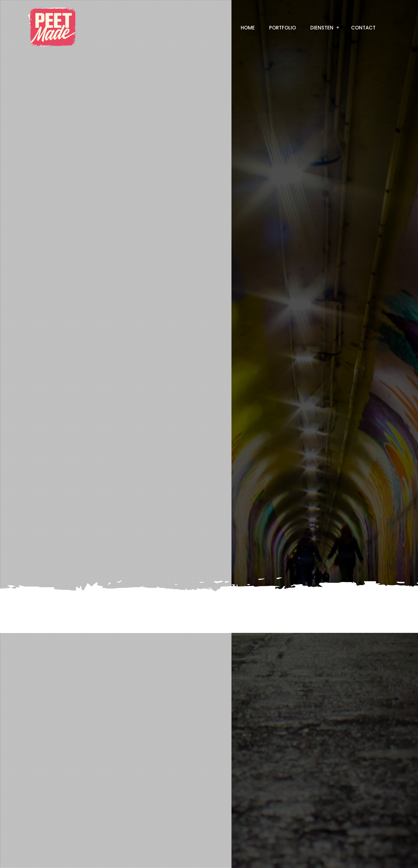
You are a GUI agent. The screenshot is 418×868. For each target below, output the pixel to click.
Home (248, 28)
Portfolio (282, 28)
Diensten (322, 28)
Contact (363, 28)
